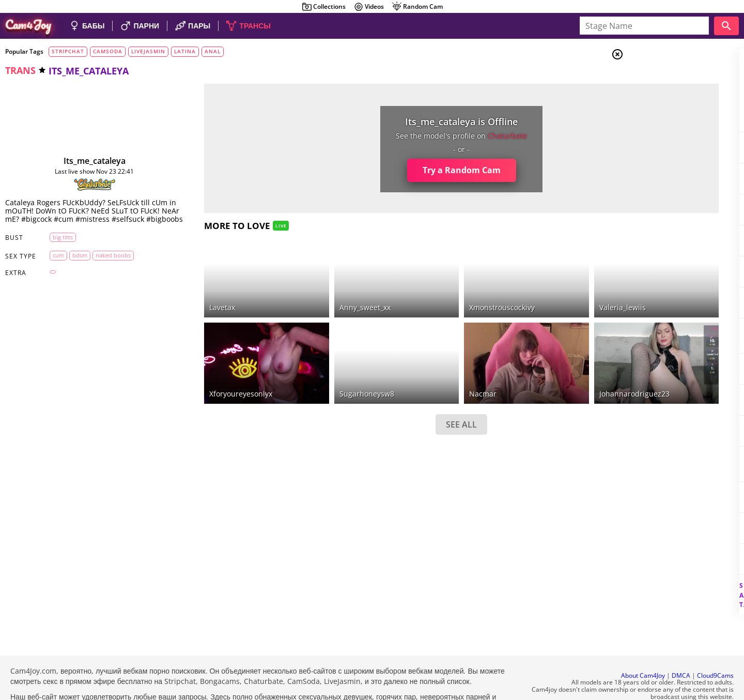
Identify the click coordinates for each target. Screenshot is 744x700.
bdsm (73, 263)
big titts (56, 245)
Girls (656, 81)
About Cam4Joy (643, 648)
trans (20, 70)
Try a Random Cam (392, 170)
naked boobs (106, 263)
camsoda (108, 51)
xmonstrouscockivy (432, 294)
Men (654, 106)
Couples (661, 93)
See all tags (686, 577)
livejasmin (148, 51)
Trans (657, 118)
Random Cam (417, 7)
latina (185, 51)
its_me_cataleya (81, 161)
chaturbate (438, 136)
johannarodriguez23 (544, 366)
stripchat (68, 51)
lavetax (194, 294)
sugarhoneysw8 (318, 366)
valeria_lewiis (532, 294)
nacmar (413, 366)
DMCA (681, 648)
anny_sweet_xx (316, 294)
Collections (324, 7)
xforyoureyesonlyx (213, 366)
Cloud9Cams (715, 648)
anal (213, 51)
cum (52, 263)
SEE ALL (392, 397)
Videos (369, 7)
